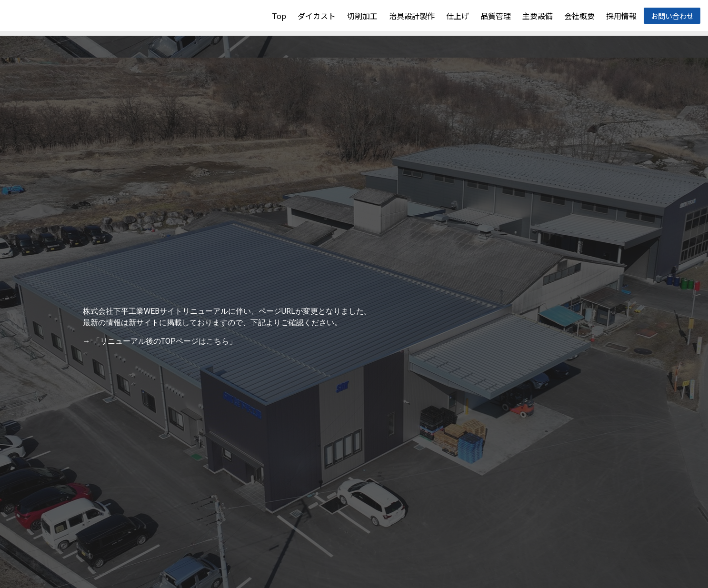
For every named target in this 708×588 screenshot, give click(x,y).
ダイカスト (316, 16)
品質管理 (495, 16)
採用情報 (621, 16)
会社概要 (579, 16)
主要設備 (537, 16)
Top (279, 16)
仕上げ (457, 16)
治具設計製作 (411, 16)
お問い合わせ (672, 16)
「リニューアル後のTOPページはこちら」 (165, 341)
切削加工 (362, 16)
